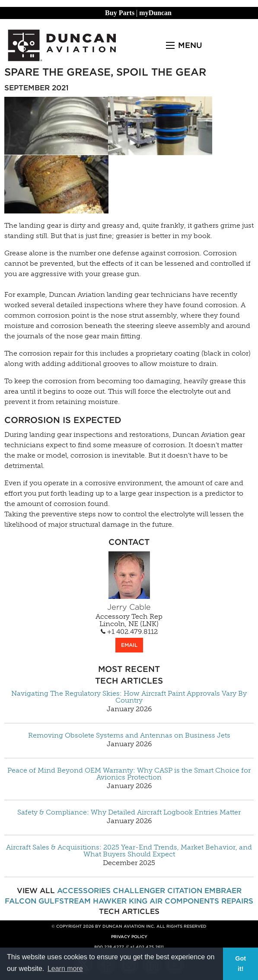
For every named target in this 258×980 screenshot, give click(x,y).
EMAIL (129, 645)
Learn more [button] (65, 969)
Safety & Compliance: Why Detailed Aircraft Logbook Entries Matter (129, 812)
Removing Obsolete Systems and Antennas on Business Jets (129, 735)
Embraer (223, 891)
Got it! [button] (240, 964)
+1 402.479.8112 (129, 632)
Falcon (21, 901)
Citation (185, 891)
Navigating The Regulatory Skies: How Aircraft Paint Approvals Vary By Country (129, 697)
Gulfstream (65, 901)
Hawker (110, 901)
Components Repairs (209, 901)
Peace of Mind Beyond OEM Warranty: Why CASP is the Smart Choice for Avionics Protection (129, 774)
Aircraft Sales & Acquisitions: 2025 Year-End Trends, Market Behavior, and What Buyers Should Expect (129, 851)
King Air (146, 901)
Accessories (84, 891)
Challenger (139, 891)
